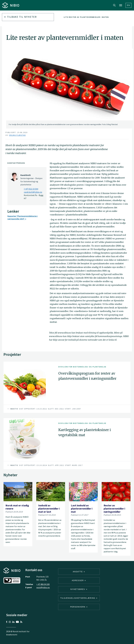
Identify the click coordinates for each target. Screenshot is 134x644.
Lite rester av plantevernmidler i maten (86, 17)
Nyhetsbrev (79, 589)
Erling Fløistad (17, 135)
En (128, 5)
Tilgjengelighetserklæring (79, 598)
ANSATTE (79, 572)
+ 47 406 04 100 (43, 584)
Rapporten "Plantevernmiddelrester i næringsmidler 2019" (23, 217)
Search (114, 5)
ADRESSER (79, 580)
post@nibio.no (43, 587)
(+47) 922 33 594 (31, 189)
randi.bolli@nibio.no (33, 192)
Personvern (79, 607)
